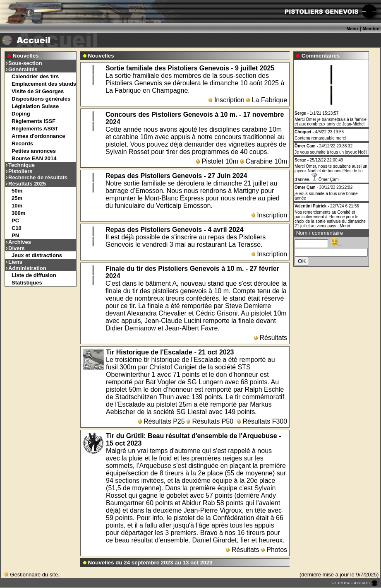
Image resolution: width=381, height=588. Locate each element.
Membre (371, 29)
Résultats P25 (162, 421)
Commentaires (321, 56)
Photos (274, 550)
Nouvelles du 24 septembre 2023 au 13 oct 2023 (150, 563)
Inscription (226, 100)
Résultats (271, 338)
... (336, 244)
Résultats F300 (262, 421)
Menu (352, 29)
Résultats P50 (210, 421)
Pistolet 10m (217, 161)
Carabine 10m (264, 161)
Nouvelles (26, 56)
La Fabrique (267, 100)
